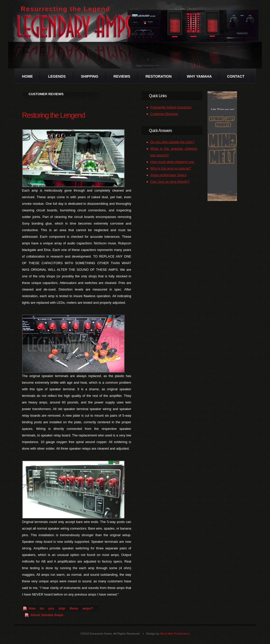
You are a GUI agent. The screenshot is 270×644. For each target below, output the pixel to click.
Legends (57, 76)
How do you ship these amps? (61, 608)
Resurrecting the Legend (66, 9)
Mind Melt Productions (175, 633)
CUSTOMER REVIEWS (46, 94)
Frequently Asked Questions (171, 107)
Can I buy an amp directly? (170, 182)
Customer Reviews (164, 114)
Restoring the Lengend (53, 115)
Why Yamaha (199, 76)
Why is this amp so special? (171, 168)
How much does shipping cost (172, 162)
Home (28, 76)
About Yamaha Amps (47, 615)
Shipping (90, 76)
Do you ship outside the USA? (172, 142)
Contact (236, 76)
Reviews (122, 76)
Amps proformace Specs (168, 175)
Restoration (159, 76)
